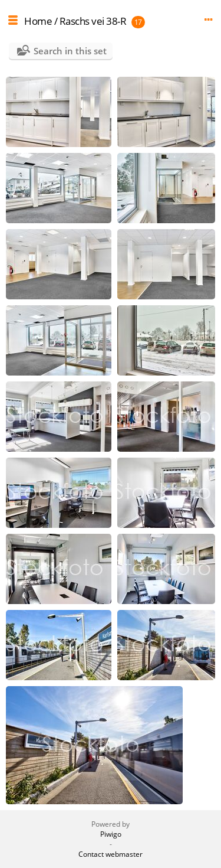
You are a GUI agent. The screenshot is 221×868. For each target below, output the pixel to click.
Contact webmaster (111, 854)
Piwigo (111, 834)
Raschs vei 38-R (93, 21)
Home (38, 21)
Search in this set (70, 51)
